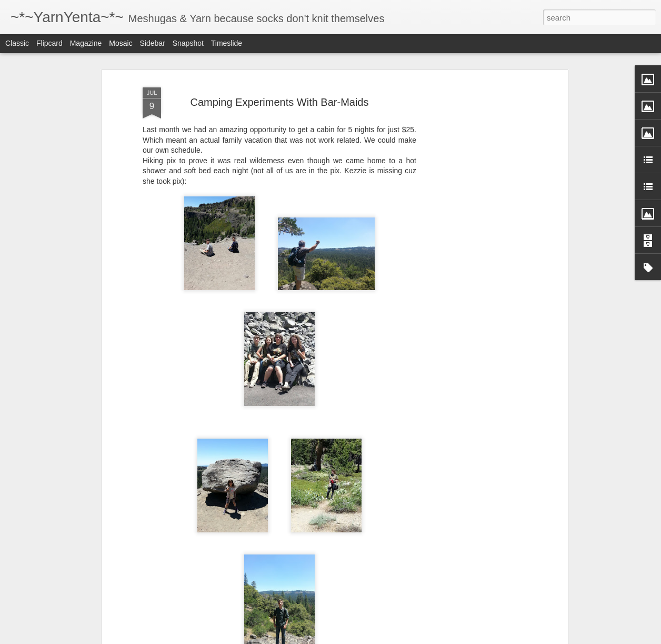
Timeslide (227, 43)
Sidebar (153, 43)
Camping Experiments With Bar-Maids (280, 102)
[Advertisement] (474, 248)
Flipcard (49, 43)
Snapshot (188, 43)
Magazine (86, 43)
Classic (17, 43)
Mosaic (121, 43)
